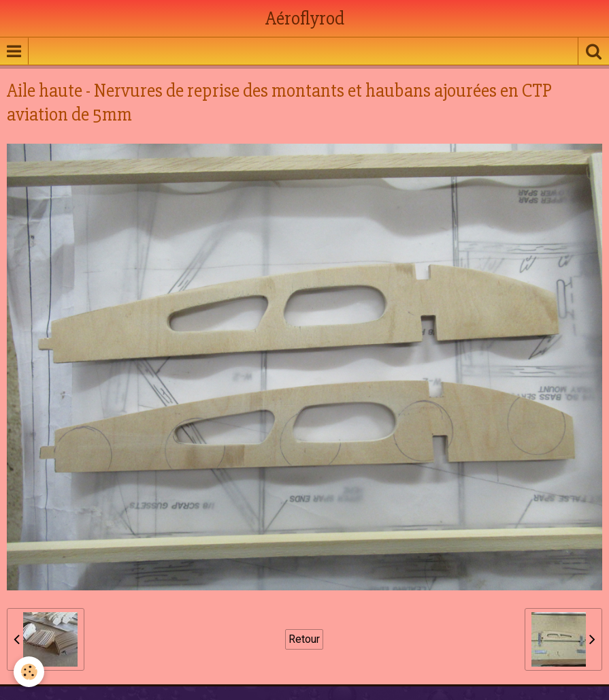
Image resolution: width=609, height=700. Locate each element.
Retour (304, 639)
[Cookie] (29, 672)
